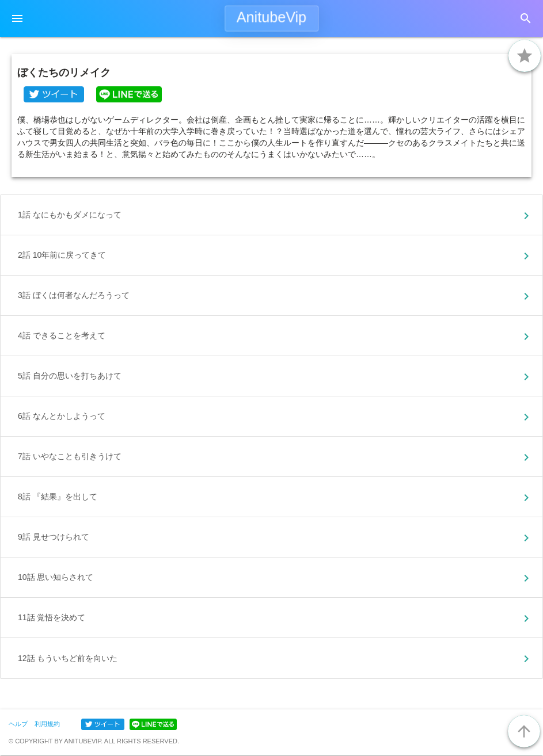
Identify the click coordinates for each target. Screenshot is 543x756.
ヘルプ (18, 724)
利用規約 (47, 724)
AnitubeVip (271, 17)
